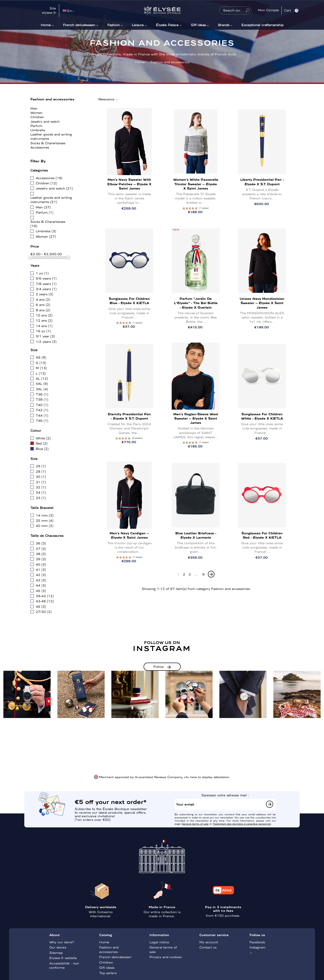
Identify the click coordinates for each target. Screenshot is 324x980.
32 (41, 487)
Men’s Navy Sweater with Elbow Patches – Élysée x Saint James (129, 184)
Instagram (257, 947)
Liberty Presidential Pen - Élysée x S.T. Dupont (262, 182)
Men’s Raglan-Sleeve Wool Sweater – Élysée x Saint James (196, 418)
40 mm (45, 526)
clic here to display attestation (207, 777)
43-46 (45, 601)
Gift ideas (198, 25)
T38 (42, 399)
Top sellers (108, 973)
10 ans (44, 315)
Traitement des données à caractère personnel (242, 824)
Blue (42, 449)
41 (41, 569)
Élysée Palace (167, 25)
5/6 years (46, 278)
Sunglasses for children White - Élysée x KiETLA (262, 416)
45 (41, 591)
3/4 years (46, 289)
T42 (42, 410)
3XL (42, 389)
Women (36, 113)
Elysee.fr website (63, 958)
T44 (42, 415)
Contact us (208, 947)
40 (41, 564)
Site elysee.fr (49, 10)
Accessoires (40, 147)
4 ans (43, 299)
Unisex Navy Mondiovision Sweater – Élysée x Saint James (262, 303)
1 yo (42, 273)
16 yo (43, 331)
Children (37, 117)
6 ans (43, 305)
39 (41, 559)
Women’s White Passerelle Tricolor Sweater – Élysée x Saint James (196, 184)
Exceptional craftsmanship (262, 25)
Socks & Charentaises (48, 143)
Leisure (138, 25)
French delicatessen (79, 25)
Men (34, 108)
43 (41, 580)
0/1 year (45, 336)
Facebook (257, 942)
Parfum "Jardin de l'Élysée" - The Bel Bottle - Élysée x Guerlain (196, 303)
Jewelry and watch (45, 121)
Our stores (58, 947)
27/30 (44, 612)
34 (41, 492)
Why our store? (62, 942)
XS (41, 357)
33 (41, 498)
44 (41, 585)
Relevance (108, 99)
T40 (42, 405)
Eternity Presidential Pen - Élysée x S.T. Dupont (129, 416)
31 (41, 482)
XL (42, 378)
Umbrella (38, 130)
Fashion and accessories (52, 99)
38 (41, 554)
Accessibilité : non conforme (64, 965)
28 (41, 471)
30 (41, 476)
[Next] (211, 574)
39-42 (45, 596)
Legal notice (159, 942)
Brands (224, 25)
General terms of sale (195, 824)
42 (41, 575)
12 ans (44, 320)
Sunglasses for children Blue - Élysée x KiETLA (129, 301)
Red (42, 443)
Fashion (114, 25)
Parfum (36, 126)
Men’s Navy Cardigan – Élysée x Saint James (129, 535)
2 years (44, 294)
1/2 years (46, 341)
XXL (42, 384)
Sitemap (56, 953)
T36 (42, 394)
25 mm (45, 520)
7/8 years (46, 284)
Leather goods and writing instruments (51, 136)
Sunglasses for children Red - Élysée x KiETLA (262, 535)
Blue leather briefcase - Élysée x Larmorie (196, 535)
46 (41, 606)
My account (209, 942)
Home (46, 25)
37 (41, 549)
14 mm (45, 515)
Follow (159, 666)
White (43, 438)
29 (41, 466)
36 (41, 543)
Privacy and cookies (165, 957)
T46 (42, 420)
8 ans (43, 310)
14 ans (44, 326)
